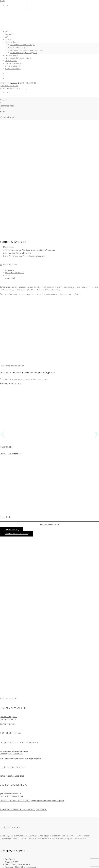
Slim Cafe (6, 464)
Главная (3, 100)
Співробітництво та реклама (18, 811)
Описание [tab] (10, 216)
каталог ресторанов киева (12, 700)
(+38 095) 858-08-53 (30, 83)
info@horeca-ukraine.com (11, 88)
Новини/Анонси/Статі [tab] (14, 219)
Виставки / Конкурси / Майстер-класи (27, 50)
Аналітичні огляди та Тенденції (23, 53)
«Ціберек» (6, 393)
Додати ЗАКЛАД (12, 476)
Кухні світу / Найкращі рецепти (19, 58)
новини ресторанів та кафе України (47, 747)
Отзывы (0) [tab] (10, 224)
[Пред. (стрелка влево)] (1, 867)
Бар (7, 37)
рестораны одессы (8, 663)
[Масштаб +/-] (1, 865)
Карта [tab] (8, 222)
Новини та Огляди (52, 844)
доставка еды (9, 645)
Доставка (40, 844)
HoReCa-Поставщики (13, 714)
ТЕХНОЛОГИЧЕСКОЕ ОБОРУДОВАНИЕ (23, 756)
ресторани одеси (8, 666)
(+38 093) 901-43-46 (9, 86)
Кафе (7, 31)
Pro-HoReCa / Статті (19, 47)
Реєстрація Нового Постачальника (20, 814)
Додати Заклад (12, 808)
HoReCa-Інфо (65, 844)
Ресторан (9, 34)
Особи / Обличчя (13, 66)
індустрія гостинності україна (19, 689)
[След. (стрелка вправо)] (4, 867)
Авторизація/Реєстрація (50, 471)
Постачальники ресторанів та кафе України (21, 705)
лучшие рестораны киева (11, 743)
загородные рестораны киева (14, 698)
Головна (15, 844)
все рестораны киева (14, 731)
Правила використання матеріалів (49, 847)
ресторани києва (11, 679)
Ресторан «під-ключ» (14, 63)
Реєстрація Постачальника (17, 480)
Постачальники (12, 55)
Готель (8, 39)
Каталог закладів (7, 106)
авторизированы (22, 326)
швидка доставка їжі (13, 654)
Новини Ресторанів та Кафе (22, 45)
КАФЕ (2, 111)
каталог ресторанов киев (12, 722)
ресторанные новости (10, 740)
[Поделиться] (6, 865)
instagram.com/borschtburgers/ (17, 200)
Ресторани (31, 844)
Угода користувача (80, 844)
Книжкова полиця (13, 69)
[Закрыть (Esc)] (9, 865)
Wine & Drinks (11, 61)
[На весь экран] (4, 865)
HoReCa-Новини (12, 42)
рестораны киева (8, 670)
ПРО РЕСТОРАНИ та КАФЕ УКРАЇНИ (15, 747)
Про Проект (10, 806)
